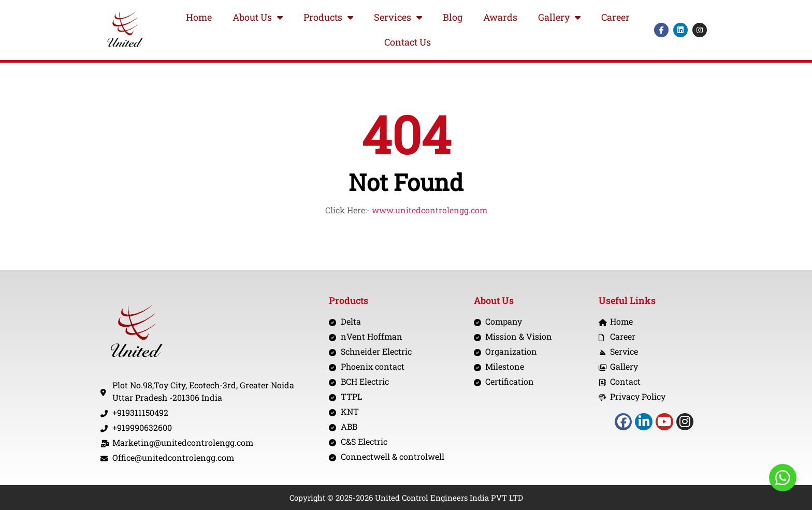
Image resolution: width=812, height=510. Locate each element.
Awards (500, 17)
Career (615, 17)
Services (398, 18)
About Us (258, 18)
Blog (453, 17)
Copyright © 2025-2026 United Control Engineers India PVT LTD (406, 498)
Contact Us (408, 42)
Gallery (559, 18)
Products (328, 18)
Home (199, 17)
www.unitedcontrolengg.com (430, 210)
